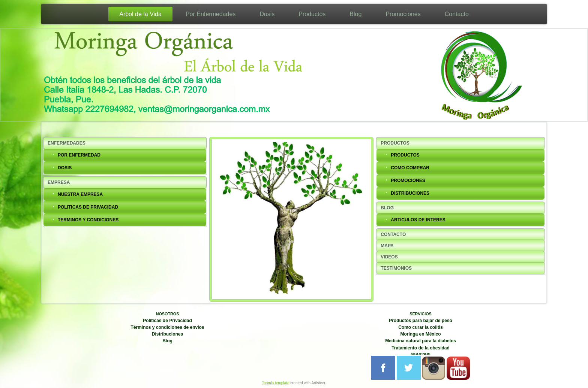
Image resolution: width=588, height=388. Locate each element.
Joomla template (275, 383)
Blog (355, 14)
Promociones (403, 14)
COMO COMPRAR (410, 168)
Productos (312, 14)
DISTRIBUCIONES (410, 193)
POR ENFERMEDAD (79, 155)
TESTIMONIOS (396, 268)
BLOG (387, 208)
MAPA (387, 246)
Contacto (457, 14)
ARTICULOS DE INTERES (418, 220)
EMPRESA (59, 182)
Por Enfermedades (211, 14)
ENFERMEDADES (67, 143)
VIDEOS (389, 257)
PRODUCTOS (395, 143)
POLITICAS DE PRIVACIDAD (88, 207)
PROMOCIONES (408, 181)
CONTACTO (393, 234)
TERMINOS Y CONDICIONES (88, 220)
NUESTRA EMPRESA (80, 194)
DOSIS (65, 168)
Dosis (267, 14)
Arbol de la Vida (140, 14)
